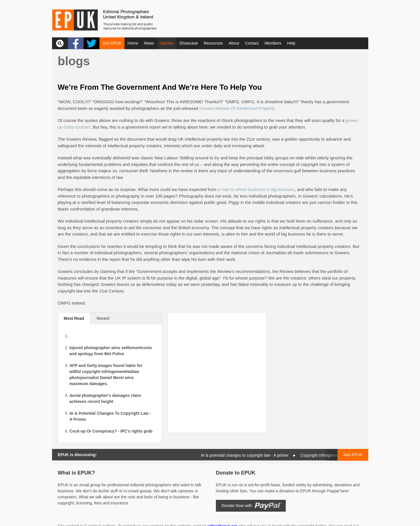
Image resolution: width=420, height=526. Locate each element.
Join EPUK (112, 43)
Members (273, 43)
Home (133, 43)
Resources (213, 43)
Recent (103, 318)
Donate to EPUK (236, 473)
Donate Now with (237, 506)
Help (291, 43)
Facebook (76, 43)
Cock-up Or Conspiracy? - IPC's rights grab (111, 431)
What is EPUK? (76, 473)
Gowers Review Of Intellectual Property (237, 108)
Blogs (74, 61)
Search (60, 43)
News (149, 43)
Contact (252, 43)
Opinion (167, 43)
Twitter (92, 43)
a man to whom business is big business (256, 189)
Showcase (189, 43)
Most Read (74, 318)
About (234, 43)
